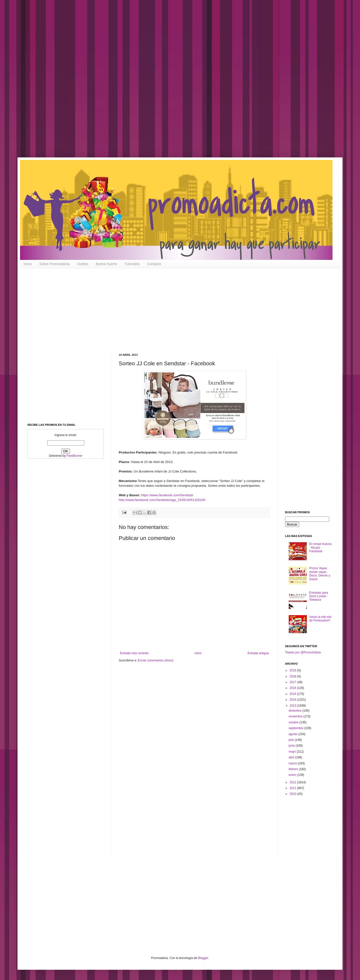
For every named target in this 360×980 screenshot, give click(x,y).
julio (292, 740)
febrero (294, 769)
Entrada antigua (258, 653)
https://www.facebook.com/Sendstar (167, 495)
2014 (293, 700)
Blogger (203, 958)
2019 (293, 670)
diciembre (295, 711)
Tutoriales (132, 264)
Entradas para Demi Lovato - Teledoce (319, 596)
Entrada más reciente (134, 653)
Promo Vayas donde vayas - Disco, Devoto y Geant (320, 574)
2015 (293, 694)
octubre (294, 722)
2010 (293, 794)
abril (292, 757)
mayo (293, 752)
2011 (293, 788)
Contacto (154, 264)
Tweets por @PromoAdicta (303, 652)
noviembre (296, 716)
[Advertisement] (160, 82)
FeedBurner (74, 456)
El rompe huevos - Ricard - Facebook (320, 548)
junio (292, 746)
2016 (293, 688)
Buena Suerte (106, 264)
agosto (293, 734)
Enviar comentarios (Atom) (155, 660)
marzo (293, 763)
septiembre (296, 728)
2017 (293, 682)
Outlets (82, 264)
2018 (293, 676)
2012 (293, 782)
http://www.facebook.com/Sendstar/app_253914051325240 (162, 500)
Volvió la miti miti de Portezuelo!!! (320, 619)
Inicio (28, 264)
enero (293, 775)
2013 (293, 706)
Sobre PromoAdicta (54, 264)
